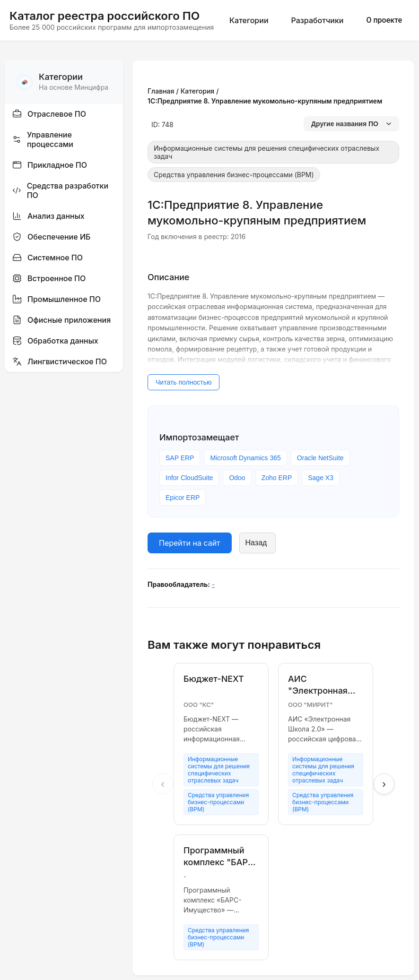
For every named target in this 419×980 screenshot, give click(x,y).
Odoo (237, 478)
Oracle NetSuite (320, 458)
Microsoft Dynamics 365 (245, 458)
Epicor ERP (183, 498)
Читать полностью (183, 382)
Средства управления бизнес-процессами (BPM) (234, 175)
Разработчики (318, 20)
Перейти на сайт (190, 543)
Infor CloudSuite (189, 478)
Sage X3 (321, 478)
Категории (249, 20)
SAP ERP (180, 458)
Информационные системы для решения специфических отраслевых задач (266, 152)
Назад (256, 543)
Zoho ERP (277, 478)
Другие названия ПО (351, 124)
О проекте (384, 20)
